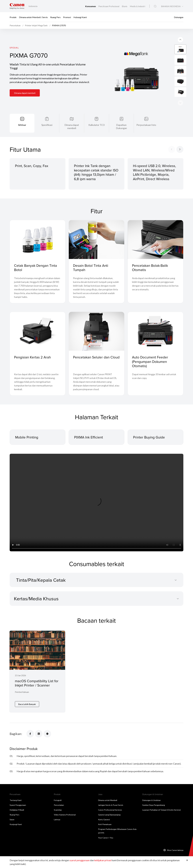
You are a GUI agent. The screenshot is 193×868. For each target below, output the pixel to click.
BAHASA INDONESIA (171, 6)
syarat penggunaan (80, 860)
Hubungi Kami (80, 17)
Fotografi (58, 800)
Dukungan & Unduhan (152, 800)
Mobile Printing (27, 437)
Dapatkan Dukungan (121, 126)
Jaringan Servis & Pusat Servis (111, 805)
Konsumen (91, 6)
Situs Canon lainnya (175, 850)
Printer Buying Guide (149, 437)
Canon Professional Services (110, 810)
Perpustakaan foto (146, 125)
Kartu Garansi (104, 819)
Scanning (58, 810)
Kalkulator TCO (97, 125)
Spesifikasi (47, 125)
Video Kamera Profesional (65, 815)
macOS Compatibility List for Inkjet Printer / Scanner (37, 683)
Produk (13, 17)
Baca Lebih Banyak (27, 704)
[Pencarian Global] (155, 6)
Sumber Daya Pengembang (154, 805)
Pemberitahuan (22, 692)
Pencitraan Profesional (109, 6)
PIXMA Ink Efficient (89, 437)
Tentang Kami (16, 800)
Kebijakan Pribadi (17, 810)
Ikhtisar (22, 125)
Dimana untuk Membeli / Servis (33, 17)
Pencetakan (59, 805)
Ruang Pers (55, 17)
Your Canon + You (106, 838)
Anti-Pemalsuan (105, 824)
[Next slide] (180, 40)
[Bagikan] (30, 734)
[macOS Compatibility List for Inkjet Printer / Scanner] (37, 671)
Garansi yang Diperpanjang (109, 815)
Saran (12, 819)
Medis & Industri (138, 6)
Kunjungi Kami (16, 824)
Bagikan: (16, 734)
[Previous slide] (180, 103)
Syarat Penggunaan (18, 805)
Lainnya (57, 819)
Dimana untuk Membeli (108, 800)
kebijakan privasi (103, 860)
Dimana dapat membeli (25, 93)
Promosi (67, 17)
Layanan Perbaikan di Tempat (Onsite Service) (162, 810)
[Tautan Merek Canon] (17, 6)
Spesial (14, 48)
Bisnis (125, 6)
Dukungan (179, 17)
